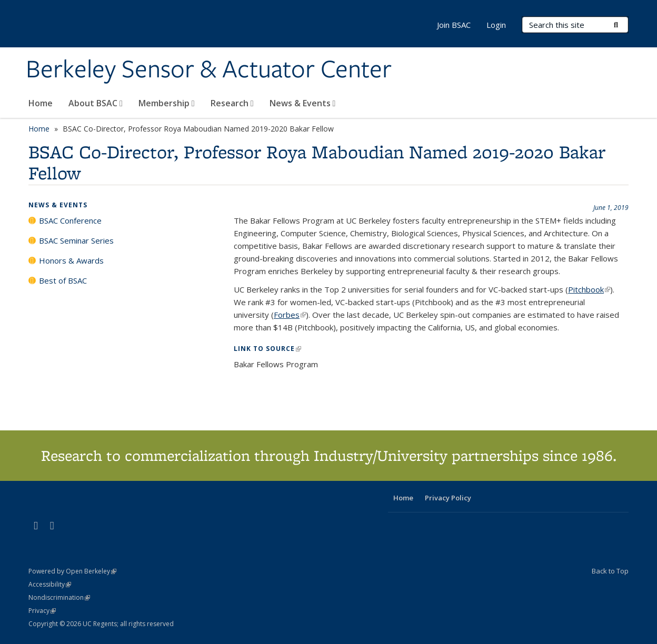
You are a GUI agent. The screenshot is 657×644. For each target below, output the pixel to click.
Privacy (42, 611)
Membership (167, 103)
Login (496, 25)
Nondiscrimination (59, 597)
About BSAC (96, 103)
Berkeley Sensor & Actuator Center (209, 70)
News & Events (303, 103)
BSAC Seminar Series (76, 240)
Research (232, 103)
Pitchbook (589, 289)
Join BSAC (454, 25)
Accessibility (50, 584)
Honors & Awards (71, 260)
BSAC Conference (70, 220)
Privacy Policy (448, 498)
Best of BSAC (63, 280)
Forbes (290, 315)
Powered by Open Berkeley (72, 571)
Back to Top (610, 571)
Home (41, 103)
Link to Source (267, 349)
